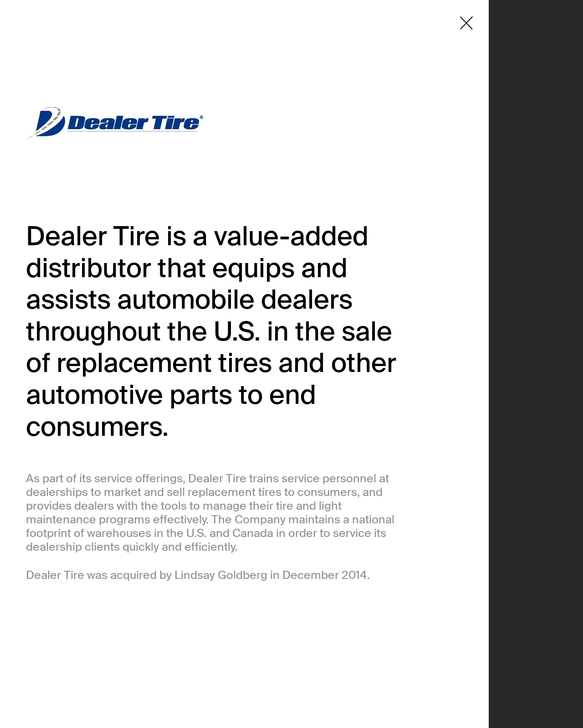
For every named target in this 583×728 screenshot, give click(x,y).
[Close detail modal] (466, 23)
